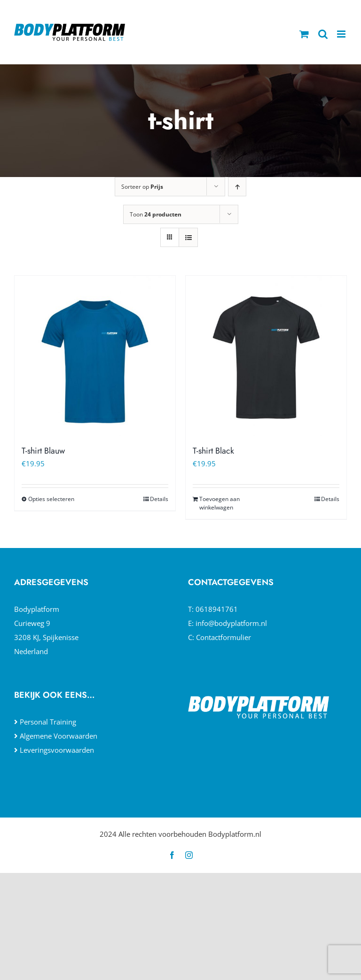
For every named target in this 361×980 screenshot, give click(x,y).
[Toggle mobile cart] (304, 34)
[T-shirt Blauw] (95, 356)
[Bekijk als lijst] (188, 237)
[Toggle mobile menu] (342, 34)
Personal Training (48, 722)
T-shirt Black (213, 451)
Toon (156, 214)
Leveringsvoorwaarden (57, 750)
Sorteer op (142, 187)
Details (159, 499)
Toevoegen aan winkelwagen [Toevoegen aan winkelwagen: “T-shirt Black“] (220, 503)
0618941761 (217, 609)
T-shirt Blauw (43, 451)
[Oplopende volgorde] (237, 187)
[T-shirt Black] (266, 356)
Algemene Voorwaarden (59, 736)
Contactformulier (224, 637)
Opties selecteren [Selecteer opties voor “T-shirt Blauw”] (51, 499)
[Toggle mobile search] (323, 34)
